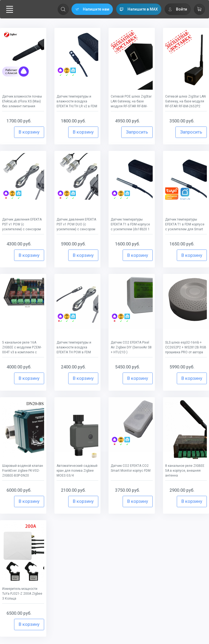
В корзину (29, 132)
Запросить (137, 132)
